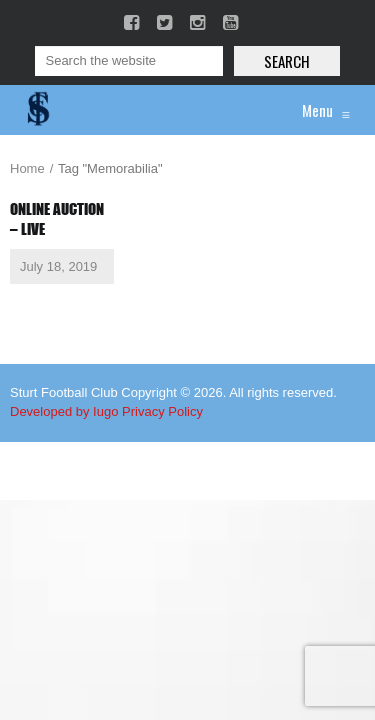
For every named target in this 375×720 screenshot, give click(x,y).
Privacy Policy (162, 411)
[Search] (129, 61)
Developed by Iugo (64, 411)
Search (287, 61)
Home (27, 168)
